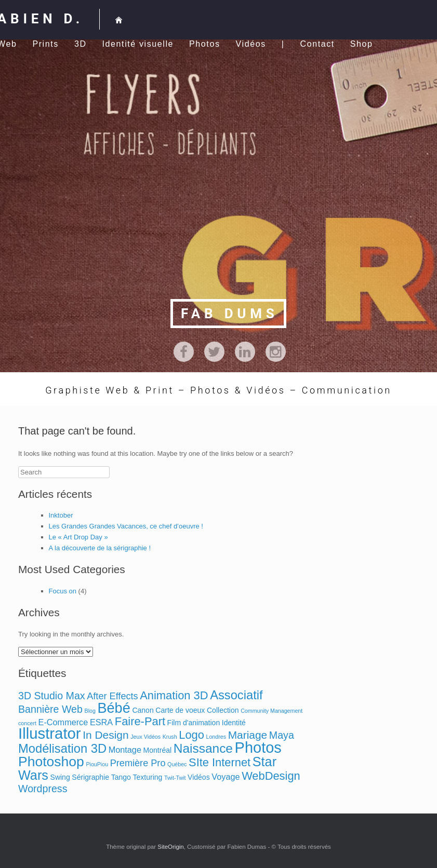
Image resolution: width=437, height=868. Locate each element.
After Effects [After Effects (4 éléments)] (112, 696)
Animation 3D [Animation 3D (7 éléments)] (174, 695)
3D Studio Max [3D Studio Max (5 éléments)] (52, 696)
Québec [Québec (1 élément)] (177, 764)
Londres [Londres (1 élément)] (216, 737)
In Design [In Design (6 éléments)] (105, 735)
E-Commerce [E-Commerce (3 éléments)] (63, 722)
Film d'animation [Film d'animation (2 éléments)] (194, 723)
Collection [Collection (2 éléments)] (223, 710)
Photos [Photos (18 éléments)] (258, 748)
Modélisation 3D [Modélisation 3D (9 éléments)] (62, 749)
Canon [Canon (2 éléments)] (143, 710)
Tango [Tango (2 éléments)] (121, 777)
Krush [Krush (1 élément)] (170, 737)
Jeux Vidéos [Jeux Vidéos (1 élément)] (145, 737)
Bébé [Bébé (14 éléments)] (114, 708)
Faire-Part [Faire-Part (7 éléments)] (140, 721)
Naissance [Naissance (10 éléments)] (203, 748)
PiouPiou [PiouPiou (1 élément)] (97, 764)
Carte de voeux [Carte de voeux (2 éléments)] (180, 710)
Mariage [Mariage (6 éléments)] (248, 735)
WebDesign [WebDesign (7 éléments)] (271, 776)
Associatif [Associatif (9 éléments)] (236, 695)
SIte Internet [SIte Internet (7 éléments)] (220, 762)
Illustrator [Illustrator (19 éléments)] (50, 733)
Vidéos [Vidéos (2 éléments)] (199, 777)
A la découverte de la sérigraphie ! (100, 548)
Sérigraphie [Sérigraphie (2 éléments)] (90, 777)
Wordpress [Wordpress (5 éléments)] (43, 789)
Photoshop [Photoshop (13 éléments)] (51, 762)
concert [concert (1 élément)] (27, 723)
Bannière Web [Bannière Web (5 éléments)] (50, 709)
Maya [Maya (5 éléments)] (282, 735)
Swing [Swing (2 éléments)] (60, 777)
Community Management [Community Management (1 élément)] (272, 711)
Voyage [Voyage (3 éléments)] (226, 777)
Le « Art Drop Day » (78, 537)
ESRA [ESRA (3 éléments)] (101, 722)
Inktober (61, 515)
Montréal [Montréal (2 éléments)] (158, 750)
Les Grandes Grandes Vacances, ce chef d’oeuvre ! (126, 526)
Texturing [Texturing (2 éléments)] (147, 777)
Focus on (63, 591)
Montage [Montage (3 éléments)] (125, 750)
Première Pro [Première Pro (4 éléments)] (138, 763)
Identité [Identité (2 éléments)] (234, 723)
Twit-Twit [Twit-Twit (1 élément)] (175, 778)
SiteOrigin (171, 847)
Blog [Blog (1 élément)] (90, 711)
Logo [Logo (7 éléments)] (191, 735)
